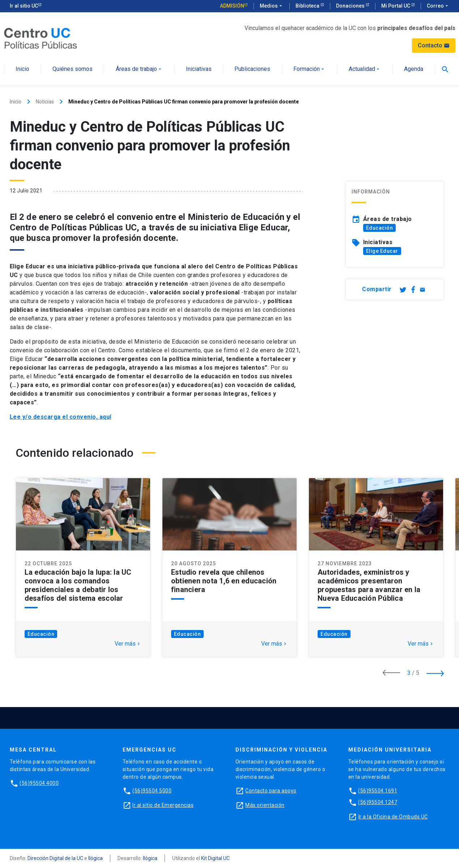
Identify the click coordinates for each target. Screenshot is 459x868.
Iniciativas (199, 69)
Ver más (128, 644)
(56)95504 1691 (378, 791)
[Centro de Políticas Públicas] (41, 38)
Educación (380, 228)
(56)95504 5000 (152, 791)
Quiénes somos (73, 69)
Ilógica (95, 858)
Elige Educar (382, 251)
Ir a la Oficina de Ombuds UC (393, 817)
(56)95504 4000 (39, 783)
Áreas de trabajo (139, 69)
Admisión (232, 6)
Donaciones (351, 6)
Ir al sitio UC (24, 6)
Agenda (414, 69)
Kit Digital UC (215, 858)
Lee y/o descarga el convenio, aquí (61, 417)
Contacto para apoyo (271, 791)
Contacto (434, 45)
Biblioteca (308, 6)
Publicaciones (252, 69)
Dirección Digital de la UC (55, 858)
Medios (272, 6)
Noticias (45, 102)
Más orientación (265, 805)
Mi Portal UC (396, 6)
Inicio (22, 69)
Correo (438, 6)
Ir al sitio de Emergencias (163, 805)
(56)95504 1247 (378, 802)
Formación (309, 69)
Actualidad (365, 69)
